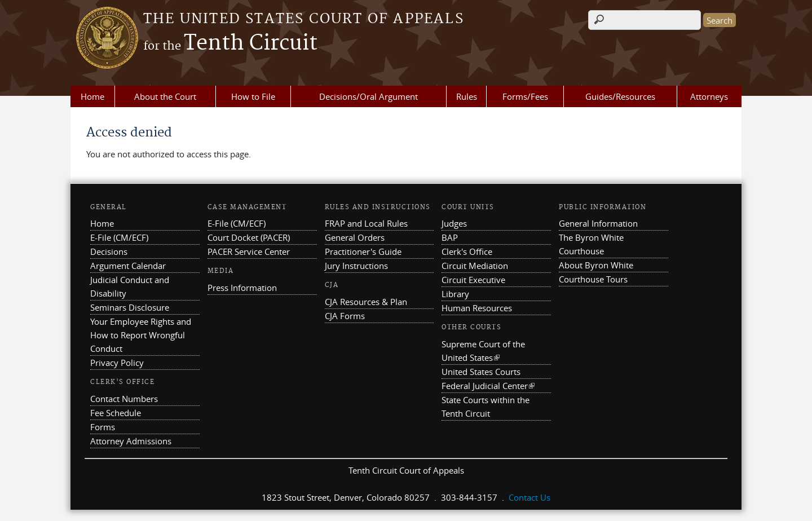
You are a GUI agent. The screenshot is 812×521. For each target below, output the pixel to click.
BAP (450, 237)
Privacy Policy (117, 363)
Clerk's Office (467, 251)
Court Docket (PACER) (249, 237)
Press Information (242, 288)
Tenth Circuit (230, 43)
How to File (253, 96)
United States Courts (481, 372)
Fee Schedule (116, 413)
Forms (103, 427)
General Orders (355, 237)
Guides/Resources (620, 96)
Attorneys (709, 96)
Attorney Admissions (131, 441)
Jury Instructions (356, 266)
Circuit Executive (473, 280)
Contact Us (529, 497)
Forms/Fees (525, 96)
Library (455, 294)
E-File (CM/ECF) (119, 237)
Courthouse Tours (593, 279)
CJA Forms (345, 316)
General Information (598, 223)
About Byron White (596, 265)
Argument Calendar (128, 266)
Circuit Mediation (475, 266)
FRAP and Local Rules (366, 223)
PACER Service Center (249, 251)
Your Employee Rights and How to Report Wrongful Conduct (141, 335)
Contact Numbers (124, 399)
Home (92, 96)
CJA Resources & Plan (366, 302)
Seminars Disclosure (130, 307)
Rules (467, 96)
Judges (454, 223)
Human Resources (477, 308)
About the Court (165, 96)
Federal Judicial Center (488, 386)
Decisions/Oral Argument (369, 96)
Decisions (109, 251)
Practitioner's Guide (363, 251)
